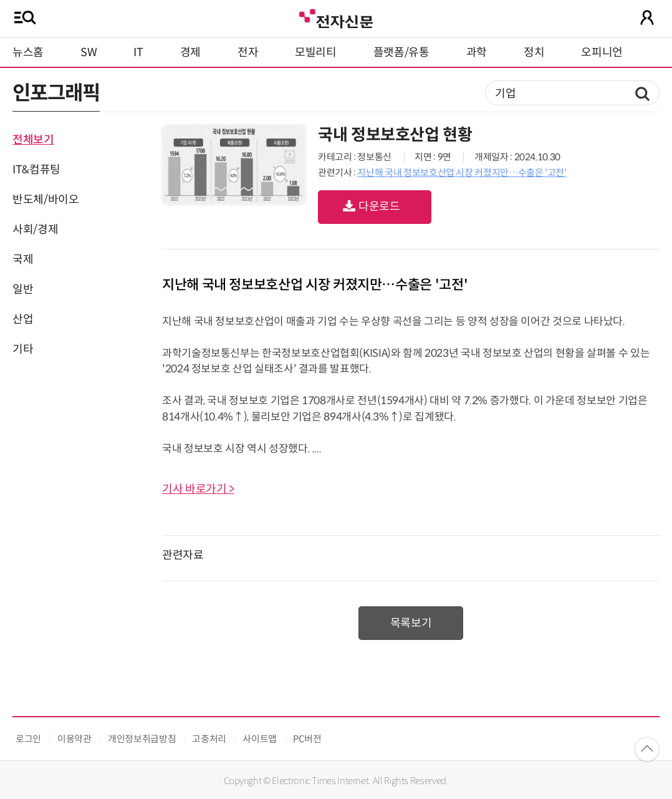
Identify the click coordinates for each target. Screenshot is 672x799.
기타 (23, 349)
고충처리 (209, 739)
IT (138, 52)
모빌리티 (316, 52)
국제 (23, 259)
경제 (190, 52)
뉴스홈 (28, 52)
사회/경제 (35, 230)
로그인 (28, 739)
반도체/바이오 (46, 200)
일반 (23, 289)
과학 (477, 52)
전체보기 (33, 140)
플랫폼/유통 (401, 52)
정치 (534, 52)
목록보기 (411, 623)
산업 (23, 319)
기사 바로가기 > (198, 489)
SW (89, 52)
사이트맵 (260, 739)
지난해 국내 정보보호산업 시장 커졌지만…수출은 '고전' (462, 172)
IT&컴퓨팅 (36, 170)
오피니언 (602, 52)
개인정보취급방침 (142, 739)
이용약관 (74, 739)
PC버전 (307, 739)
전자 (248, 52)
